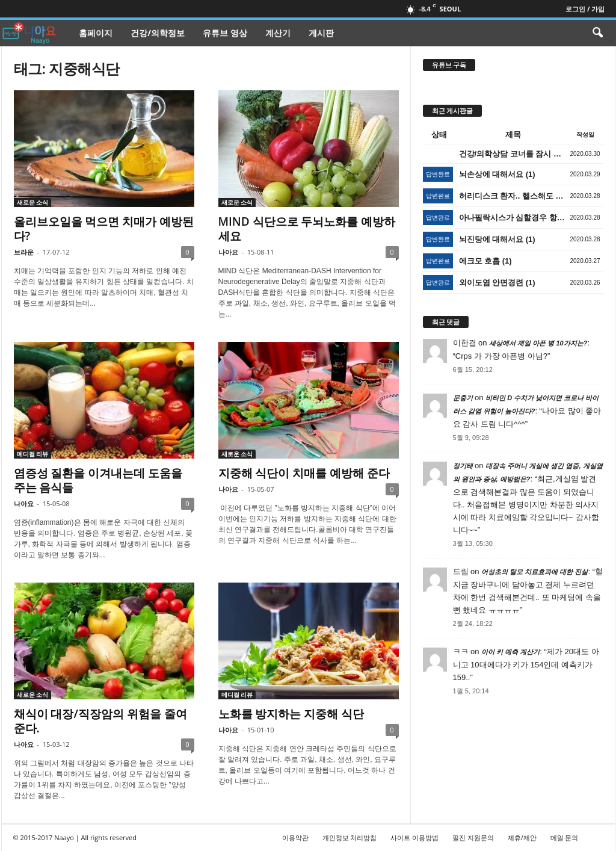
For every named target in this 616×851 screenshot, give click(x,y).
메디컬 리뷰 (33, 454)
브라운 (24, 252)
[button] (597, 33)
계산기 (278, 33)
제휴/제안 (522, 837)
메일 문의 (565, 837)
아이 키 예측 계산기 (510, 652)
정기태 (463, 466)
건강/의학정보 (158, 33)
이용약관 (295, 837)
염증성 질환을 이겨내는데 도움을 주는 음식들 (98, 480)
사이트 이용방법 (414, 837)
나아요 (228, 252)
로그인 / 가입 (585, 9)
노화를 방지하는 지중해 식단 (291, 714)
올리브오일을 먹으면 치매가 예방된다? (104, 229)
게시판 (321, 33)
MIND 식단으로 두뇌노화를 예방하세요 (307, 229)
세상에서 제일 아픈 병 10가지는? (538, 343)
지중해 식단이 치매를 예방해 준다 (304, 473)
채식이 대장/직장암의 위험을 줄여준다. (100, 721)
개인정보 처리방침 (350, 837)
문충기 (463, 398)
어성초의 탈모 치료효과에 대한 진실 (534, 572)
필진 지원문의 (473, 837)
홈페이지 (96, 33)
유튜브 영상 (225, 33)
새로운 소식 (33, 202)
